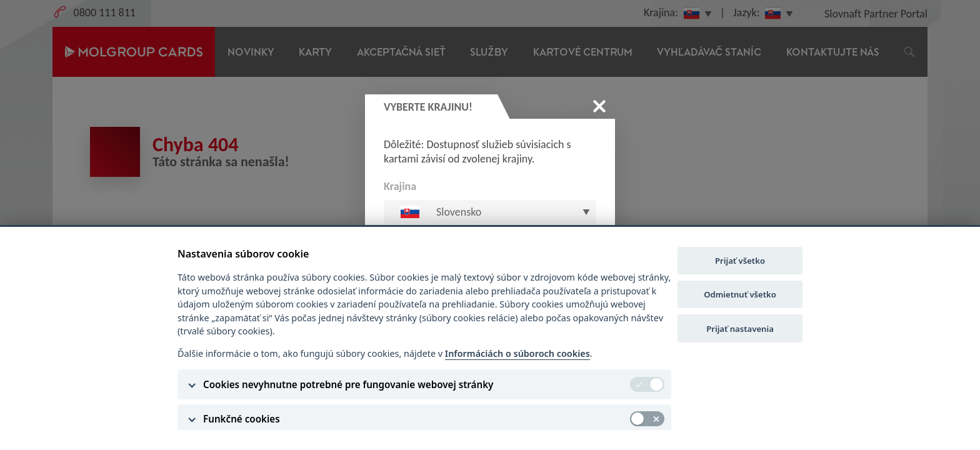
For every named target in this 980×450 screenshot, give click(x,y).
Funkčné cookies (242, 419)
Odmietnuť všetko (740, 294)
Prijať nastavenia (740, 329)
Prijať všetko (740, 261)
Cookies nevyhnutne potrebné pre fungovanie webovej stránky (348, 384)
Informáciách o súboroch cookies (517, 353)
